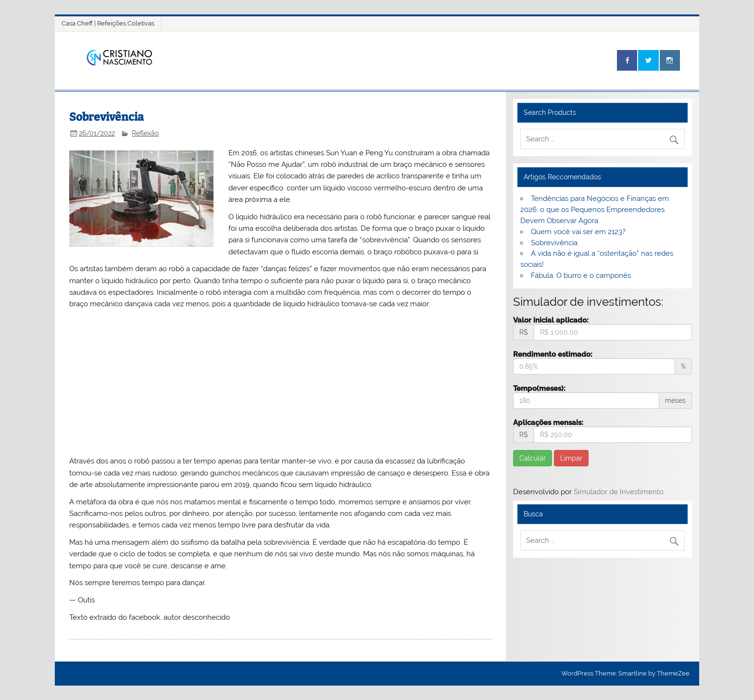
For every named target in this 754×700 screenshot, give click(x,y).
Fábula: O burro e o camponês (581, 275)
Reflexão (145, 133)
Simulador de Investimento (619, 492)
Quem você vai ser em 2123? (578, 232)
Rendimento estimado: (553, 354)
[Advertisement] (281, 383)
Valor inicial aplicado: (551, 320)
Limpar (571, 458)
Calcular (533, 458)
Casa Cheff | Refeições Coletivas (108, 23)
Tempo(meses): (539, 388)
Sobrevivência (554, 243)
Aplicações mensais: (548, 422)
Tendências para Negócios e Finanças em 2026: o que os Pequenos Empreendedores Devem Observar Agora (594, 210)
